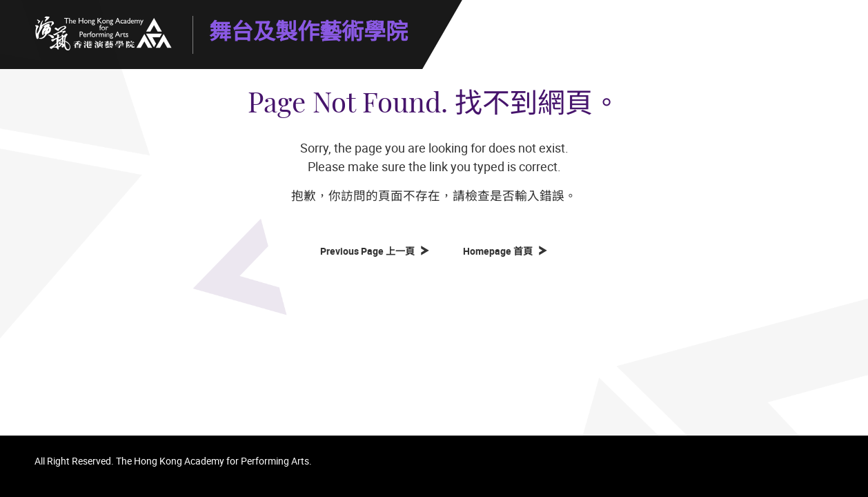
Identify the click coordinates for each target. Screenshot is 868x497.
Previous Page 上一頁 (369, 251)
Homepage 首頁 (500, 251)
